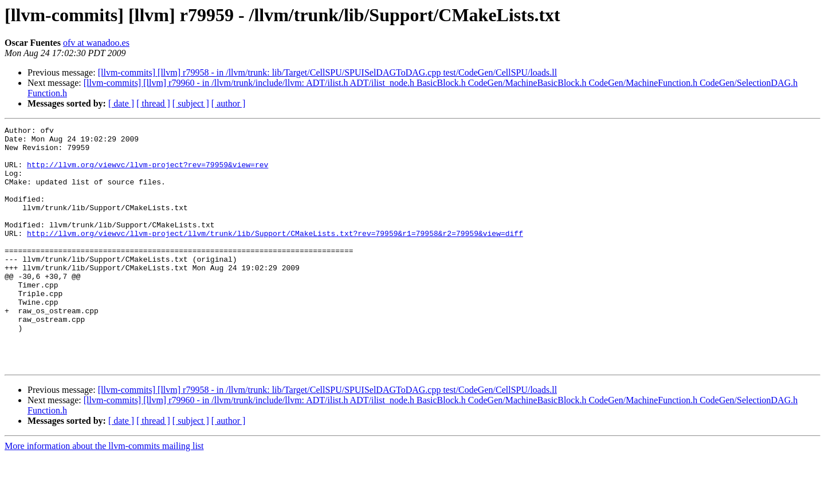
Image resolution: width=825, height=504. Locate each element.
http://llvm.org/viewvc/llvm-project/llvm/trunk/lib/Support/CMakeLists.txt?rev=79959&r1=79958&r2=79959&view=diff (275, 255)
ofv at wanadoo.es (96, 43)
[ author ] (229, 103)
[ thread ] (153, 103)
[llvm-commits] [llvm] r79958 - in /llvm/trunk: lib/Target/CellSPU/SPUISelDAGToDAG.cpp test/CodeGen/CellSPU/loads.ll (327, 72)
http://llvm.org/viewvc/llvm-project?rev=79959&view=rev (148, 173)
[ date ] (121, 103)
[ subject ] (191, 103)
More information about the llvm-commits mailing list (104, 494)
